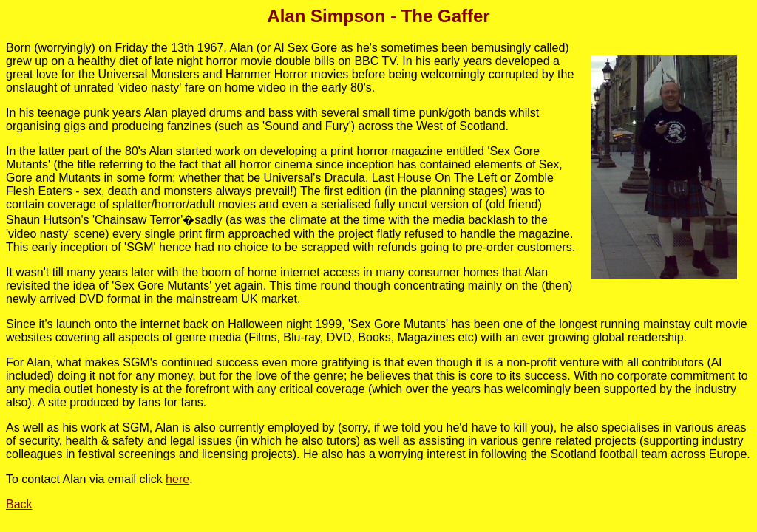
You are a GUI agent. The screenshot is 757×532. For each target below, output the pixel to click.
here (177, 479)
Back (19, 504)
